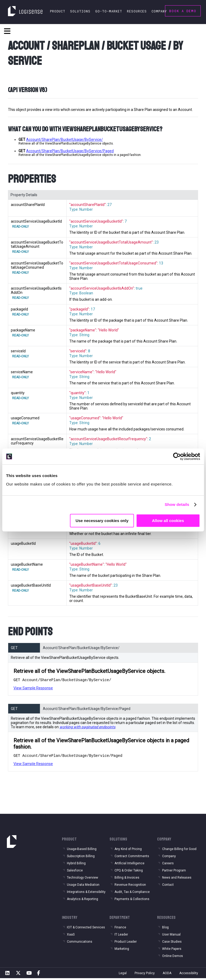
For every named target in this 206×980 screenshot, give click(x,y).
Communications (80, 943)
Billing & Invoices (127, 879)
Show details (177, 504)
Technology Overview (83, 879)
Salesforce (75, 872)
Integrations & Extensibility (86, 893)
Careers (168, 865)
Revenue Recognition (130, 886)
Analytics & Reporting (83, 901)
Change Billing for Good (179, 851)
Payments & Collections (132, 901)
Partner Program (174, 872)
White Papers (172, 950)
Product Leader (126, 943)
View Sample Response (33, 689)
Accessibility (189, 975)
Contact (168, 886)
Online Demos (173, 957)
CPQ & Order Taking (129, 872)
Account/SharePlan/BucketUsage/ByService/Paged (70, 151)
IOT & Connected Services (86, 929)
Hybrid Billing (76, 865)
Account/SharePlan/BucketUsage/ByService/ (65, 140)
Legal (123, 975)
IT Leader (121, 936)
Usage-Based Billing (82, 851)
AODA (167, 975)
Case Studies (172, 943)
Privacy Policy (145, 975)
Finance (120, 929)
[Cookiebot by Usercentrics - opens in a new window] (177, 456)
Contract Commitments (132, 858)
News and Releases (177, 879)
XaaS (71, 936)
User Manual (171, 936)
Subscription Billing (81, 858)
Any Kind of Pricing (128, 851)
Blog (165, 929)
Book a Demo (183, 11)
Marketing (122, 950)
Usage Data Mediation (83, 886)
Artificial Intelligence (129, 865)
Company (169, 858)
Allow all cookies (168, 521)
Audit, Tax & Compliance (132, 893)
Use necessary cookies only (102, 521)
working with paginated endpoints (87, 728)
